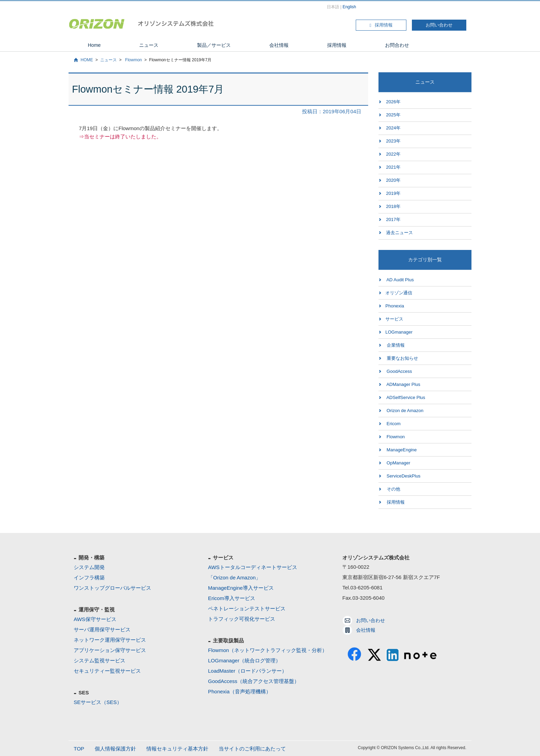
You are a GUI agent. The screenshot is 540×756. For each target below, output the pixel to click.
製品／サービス (214, 45)
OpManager (398, 463)
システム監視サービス (100, 660)
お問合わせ (397, 45)
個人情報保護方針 (115, 749)
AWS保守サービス (95, 619)
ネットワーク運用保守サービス (110, 640)
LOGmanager (399, 332)
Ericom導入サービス (232, 598)
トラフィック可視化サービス (242, 619)
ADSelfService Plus (405, 397)
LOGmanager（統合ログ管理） (244, 660)
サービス (394, 319)
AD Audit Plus (399, 280)
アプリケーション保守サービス (110, 650)
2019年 (393, 193)
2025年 (393, 115)
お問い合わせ (439, 25)
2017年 (393, 219)
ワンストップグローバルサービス (112, 588)
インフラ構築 (89, 577)
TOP (79, 749)
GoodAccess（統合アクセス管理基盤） (254, 681)
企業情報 (395, 345)
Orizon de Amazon (404, 411)
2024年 (393, 128)
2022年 (393, 154)
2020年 (393, 180)
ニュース (149, 45)
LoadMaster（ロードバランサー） (247, 671)
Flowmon (133, 60)
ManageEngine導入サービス (241, 588)
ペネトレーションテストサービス (247, 608)
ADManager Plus (403, 384)
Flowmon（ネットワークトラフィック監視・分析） (268, 650)
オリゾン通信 (399, 293)
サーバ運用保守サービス (102, 629)
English (349, 7)
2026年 (393, 102)
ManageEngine (401, 450)
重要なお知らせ (402, 358)
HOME (87, 60)
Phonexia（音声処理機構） (240, 691)
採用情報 (381, 25)
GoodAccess (399, 371)
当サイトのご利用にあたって (252, 749)
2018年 (393, 206)
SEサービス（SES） (98, 702)
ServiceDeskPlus (403, 476)
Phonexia (395, 306)
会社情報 (279, 45)
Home (94, 45)
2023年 (393, 141)
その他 (393, 489)
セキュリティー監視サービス (107, 671)
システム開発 (89, 567)
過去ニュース (399, 233)
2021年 (393, 167)
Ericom (393, 424)
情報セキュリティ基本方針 (177, 749)
